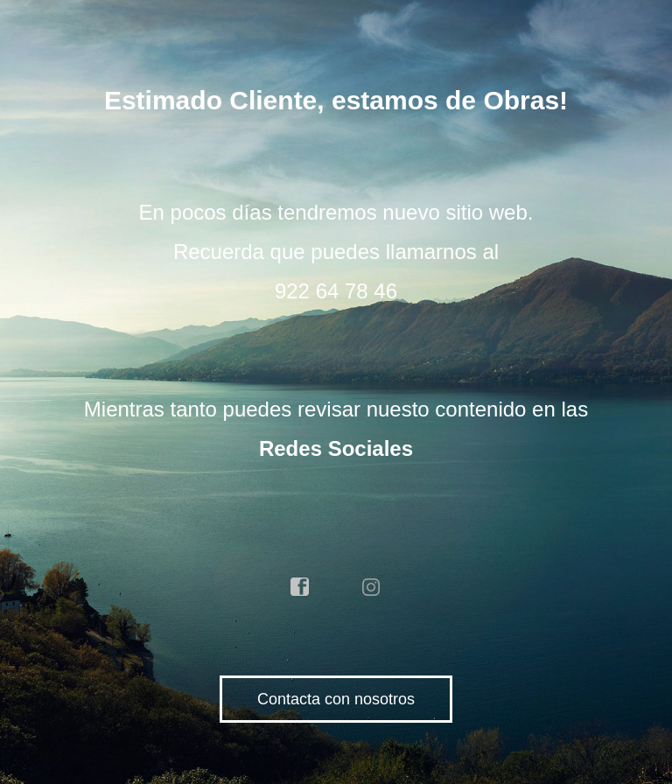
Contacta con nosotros (336, 699)
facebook (300, 587)
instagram (372, 587)
